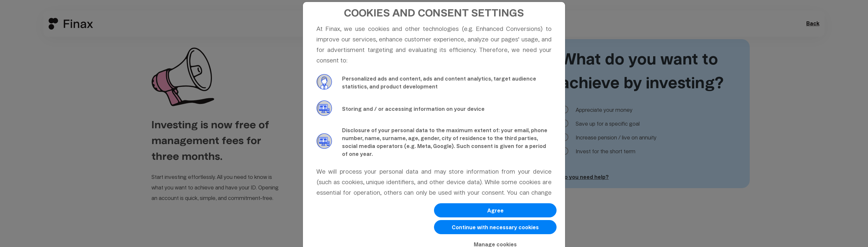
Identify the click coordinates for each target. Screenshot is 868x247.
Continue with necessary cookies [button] (495, 227)
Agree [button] (495, 211)
